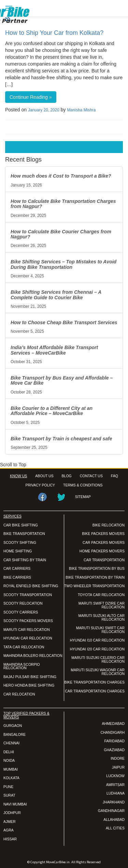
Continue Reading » (31, 97)
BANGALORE (15, 734)
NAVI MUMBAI (15, 804)
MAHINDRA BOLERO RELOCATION (33, 656)
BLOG (67, 476)
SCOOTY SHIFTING (20, 542)
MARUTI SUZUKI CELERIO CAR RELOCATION (98, 659)
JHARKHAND (114, 802)
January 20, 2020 (44, 110)
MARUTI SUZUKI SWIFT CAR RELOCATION (100, 630)
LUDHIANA (116, 793)
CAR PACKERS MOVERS (104, 542)
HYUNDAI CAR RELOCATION (28, 638)
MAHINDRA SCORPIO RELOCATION (22, 666)
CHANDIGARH (112, 732)
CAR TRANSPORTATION (104, 560)
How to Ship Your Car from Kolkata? (54, 33)
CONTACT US (91, 476)
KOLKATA (11, 778)
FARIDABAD (114, 741)
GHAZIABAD (114, 750)
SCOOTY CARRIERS (21, 612)
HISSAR (10, 839)
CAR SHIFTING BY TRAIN (25, 560)
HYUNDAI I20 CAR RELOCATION (97, 649)
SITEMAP (83, 497)
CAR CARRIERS (17, 568)
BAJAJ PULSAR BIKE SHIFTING (30, 677)
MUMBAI (11, 769)
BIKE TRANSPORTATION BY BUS (97, 568)
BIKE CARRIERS (17, 577)
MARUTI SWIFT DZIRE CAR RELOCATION (102, 605)
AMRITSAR (115, 785)
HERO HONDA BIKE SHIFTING (29, 685)
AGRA (9, 830)
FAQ (115, 476)
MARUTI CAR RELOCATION (27, 630)
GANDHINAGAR (111, 811)
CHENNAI (11, 743)
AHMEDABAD (113, 724)
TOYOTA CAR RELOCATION (101, 595)
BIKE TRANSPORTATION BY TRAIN (95, 577)
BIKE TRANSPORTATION (24, 534)
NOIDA (9, 760)
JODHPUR (12, 813)
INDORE (118, 758)
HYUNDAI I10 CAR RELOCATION (97, 640)
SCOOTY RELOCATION (23, 603)
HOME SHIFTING (18, 551)
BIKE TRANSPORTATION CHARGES (94, 682)
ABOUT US (44, 476)
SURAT (9, 795)
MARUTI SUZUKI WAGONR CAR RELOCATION (98, 672)
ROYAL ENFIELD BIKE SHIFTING (31, 586)
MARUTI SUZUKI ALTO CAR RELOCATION (101, 617)
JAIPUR (118, 767)
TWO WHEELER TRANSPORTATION (94, 586)
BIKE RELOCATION (109, 525)
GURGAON (13, 726)
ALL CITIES (115, 828)
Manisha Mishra (81, 110)
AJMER (10, 822)
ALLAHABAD (114, 819)
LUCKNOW (115, 776)
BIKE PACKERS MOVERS (103, 534)
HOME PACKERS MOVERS (102, 551)
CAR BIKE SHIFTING (21, 525)
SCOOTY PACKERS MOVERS (28, 621)
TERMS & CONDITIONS (83, 485)
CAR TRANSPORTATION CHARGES (95, 691)
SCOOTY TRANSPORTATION (28, 595)
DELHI (9, 752)
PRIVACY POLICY (40, 485)
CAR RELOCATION (19, 694)
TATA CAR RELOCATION (24, 647)
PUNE (8, 787)
